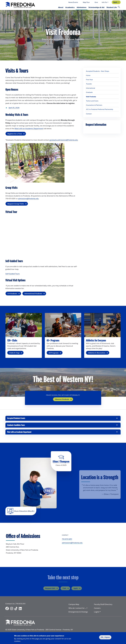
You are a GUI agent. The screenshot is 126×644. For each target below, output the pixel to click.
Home (88, 75)
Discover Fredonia (62, 400)
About (58, 7)
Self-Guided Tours (13, 274)
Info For (104, 2)
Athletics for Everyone (96, 341)
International (91, 88)
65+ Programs (53, 341)
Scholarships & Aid (96, 7)
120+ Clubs (12, 341)
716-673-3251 (67, 540)
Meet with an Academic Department (29, 129)
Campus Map (74, 605)
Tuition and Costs (92, 101)
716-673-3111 (21, 604)
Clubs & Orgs (14, 353)
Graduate (89, 92)
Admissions (80, 7)
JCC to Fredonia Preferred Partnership (100, 109)
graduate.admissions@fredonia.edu (64, 140)
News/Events (73, 2)
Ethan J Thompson (61, 463)
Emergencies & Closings (78, 612)
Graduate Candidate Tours (16, 426)
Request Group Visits (16, 204)
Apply (115, 2)
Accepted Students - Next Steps (98, 71)
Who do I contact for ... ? (78, 609)
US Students (12, 294)
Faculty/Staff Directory (103, 605)
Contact (89, 114)
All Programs (54, 353)
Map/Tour (86, 2)
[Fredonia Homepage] (20, 5)
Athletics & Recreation (97, 353)
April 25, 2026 (14, 108)
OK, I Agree (105, 637)
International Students (33, 294)
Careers (97, 609)
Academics (68, 7)
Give (96, 2)
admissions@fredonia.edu (28, 199)
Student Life (111, 7)
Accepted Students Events (16, 419)
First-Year (89, 80)
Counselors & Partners (94, 105)
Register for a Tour (15, 134)
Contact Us (10, 604)
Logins (97, 612)
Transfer (89, 84)
